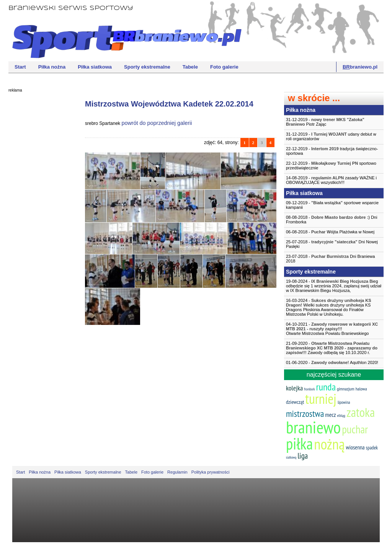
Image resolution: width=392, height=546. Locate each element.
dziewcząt (295, 402)
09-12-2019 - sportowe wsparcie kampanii (332, 205)
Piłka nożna (52, 67)
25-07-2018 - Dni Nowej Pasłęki (332, 244)
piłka (299, 444)
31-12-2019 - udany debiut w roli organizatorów (331, 136)
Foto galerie (224, 67)
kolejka (294, 388)
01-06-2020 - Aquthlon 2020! (332, 362)
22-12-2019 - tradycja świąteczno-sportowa (332, 151)
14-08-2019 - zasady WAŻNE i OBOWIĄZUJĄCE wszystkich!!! (331, 180)
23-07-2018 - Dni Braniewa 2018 (330, 259)
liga (303, 456)
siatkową (291, 457)
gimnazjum (346, 389)
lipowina (344, 402)
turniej (321, 399)
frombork (309, 389)
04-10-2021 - (334, 329)
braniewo (313, 427)
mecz (330, 415)
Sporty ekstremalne (147, 67)
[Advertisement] (39, 213)
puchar (355, 429)
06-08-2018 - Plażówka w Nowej (330, 232)
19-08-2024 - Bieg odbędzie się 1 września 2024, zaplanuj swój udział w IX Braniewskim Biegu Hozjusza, (334, 286)
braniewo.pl (360, 67)
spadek (372, 448)
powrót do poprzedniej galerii (157, 123)
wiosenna (355, 447)
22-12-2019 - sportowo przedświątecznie (331, 166)
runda (326, 387)
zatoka (361, 412)
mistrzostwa (305, 414)
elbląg (341, 416)
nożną (329, 444)
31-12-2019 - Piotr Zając (325, 122)
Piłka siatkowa (95, 67)
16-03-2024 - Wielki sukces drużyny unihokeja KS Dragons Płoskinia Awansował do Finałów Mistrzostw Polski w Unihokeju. (329, 307)
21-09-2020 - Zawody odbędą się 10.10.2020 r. (332, 348)
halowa (361, 389)
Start (20, 67)
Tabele (190, 67)
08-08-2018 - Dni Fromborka (332, 220)
